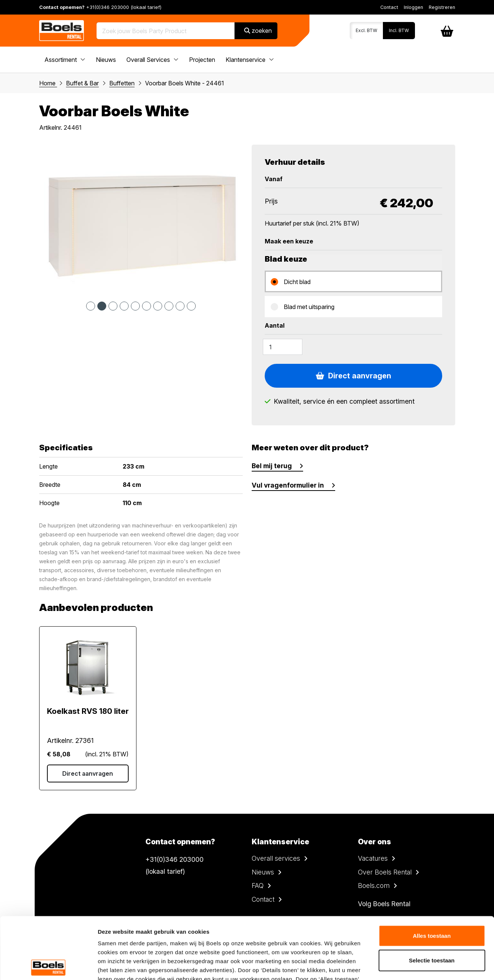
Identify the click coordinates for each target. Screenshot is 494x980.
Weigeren (432, 923)
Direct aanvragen (353, 376)
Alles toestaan (432, 874)
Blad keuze (286, 259)
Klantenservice (250, 60)
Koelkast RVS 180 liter (88, 711)
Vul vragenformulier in (288, 485)
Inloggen (413, 7)
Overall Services (152, 60)
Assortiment (65, 60)
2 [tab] (102, 306)
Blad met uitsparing (309, 307)
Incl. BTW (399, 30)
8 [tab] (169, 306)
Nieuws (106, 60)
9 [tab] (180, 306)
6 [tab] (147, 306)
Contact (389, 7)
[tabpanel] (141, 219)
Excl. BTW (366, 30)
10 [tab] (191, 306)
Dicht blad (297, 282)
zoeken (258, 31)
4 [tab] (124, 306)
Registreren (442, 7)
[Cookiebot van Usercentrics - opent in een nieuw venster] (48, 965)
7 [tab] (158, 306)
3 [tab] (113, 306)
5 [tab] (135, 306)
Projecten (202, 60)
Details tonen (403, 965)
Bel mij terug (272, 466)
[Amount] (283, 347)
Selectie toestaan (432, 899)
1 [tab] (91, 306)
